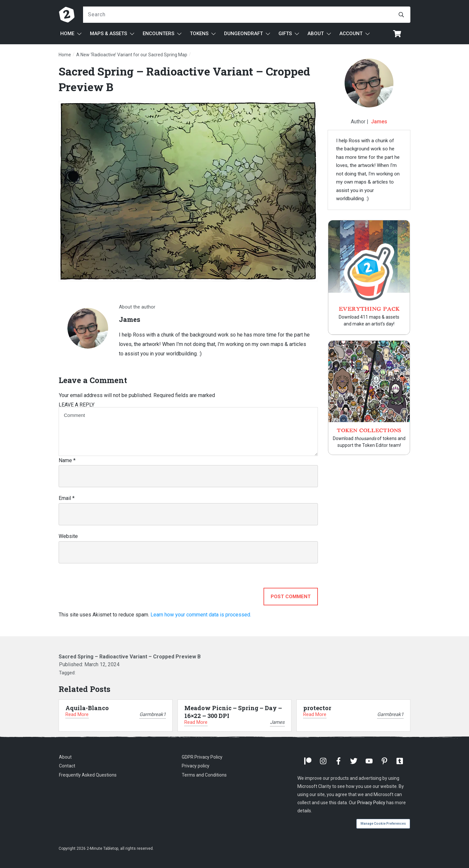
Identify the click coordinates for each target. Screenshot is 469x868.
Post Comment (291, 597)
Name (67, 460)
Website (68, 536)
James (379, 122)
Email (67, 498)
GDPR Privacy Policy (202, 757)
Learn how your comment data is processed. (201, 615)
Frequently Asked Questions (88, 775)
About (65, 757)
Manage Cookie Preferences (383, 824)
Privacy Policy (371, 803)
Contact (67, 766)
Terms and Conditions (204, 775)
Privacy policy (196, 766)
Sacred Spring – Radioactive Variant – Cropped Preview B (130, 657)
